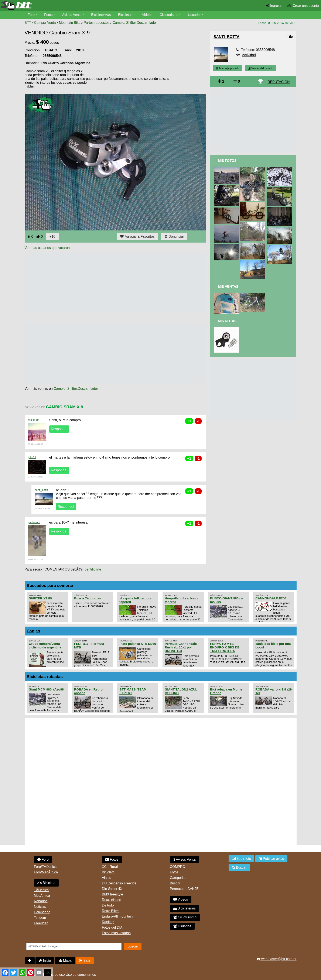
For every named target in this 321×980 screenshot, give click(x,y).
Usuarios (195, 15)
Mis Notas (227, 321)
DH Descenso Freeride (119, 883)
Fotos (48, 15)
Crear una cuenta (306, 6)
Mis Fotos (227, 161)
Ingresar (276, 6)
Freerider (41, 923)
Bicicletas (126, 15)
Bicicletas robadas (45, 677)
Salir (85, 961)
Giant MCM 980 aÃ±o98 (46, 689)
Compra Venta (45, 23)
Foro (31, 15)
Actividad (249, 55)
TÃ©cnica (41, 890)
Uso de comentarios (81, 975)
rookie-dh (34, 420)
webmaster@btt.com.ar (277, 959)
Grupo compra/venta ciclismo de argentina (45, 645)
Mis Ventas (228, 287)
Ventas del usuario (261, 68)
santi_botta (42, 490)
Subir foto (242, 859)
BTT (28, 23)
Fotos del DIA (112, 927)
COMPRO (178, 867)
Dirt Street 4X (112, 889)
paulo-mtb (34, 522)
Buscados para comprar (50, 585)
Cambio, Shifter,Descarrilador (135, 23)
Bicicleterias (185, 908)
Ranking (108, 922)
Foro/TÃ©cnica (45, 867)
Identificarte (93, 569)
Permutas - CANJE (184, 889)
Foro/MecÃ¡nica (46, 872)
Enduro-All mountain (117, 916)
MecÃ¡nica (42, 896)
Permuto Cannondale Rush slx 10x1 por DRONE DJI (181, 647)
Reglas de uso (54, 975)
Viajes (107, 878)
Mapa (65, 961)
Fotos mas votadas (116, 933)
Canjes (33, 631)
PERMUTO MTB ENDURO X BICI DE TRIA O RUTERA (225, 647)
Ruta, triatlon (112, 900)
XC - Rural (110, 867)
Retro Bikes (111, 911)
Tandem (40, 918)
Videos (148, 15)
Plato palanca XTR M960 (138, 644)
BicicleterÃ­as (101, 15)
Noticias (40, 907)
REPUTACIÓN (279, 82)
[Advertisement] (102, 283)
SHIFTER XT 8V (41, 598)
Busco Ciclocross (88, 598)
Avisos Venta (72, 15)
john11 (32, 457)
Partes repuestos (97, 23)
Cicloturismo (169, 15)
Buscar (175, 883)
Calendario (42, 912)
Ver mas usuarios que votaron (47, 248)
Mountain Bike (70, 23)
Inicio (45, 961)
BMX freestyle (113, 894)
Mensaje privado (227, 68)
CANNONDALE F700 (271, 598)
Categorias (178, 878)
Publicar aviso (271, 859)
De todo (108, 905)
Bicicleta (46, 883)
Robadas (41, 901)
